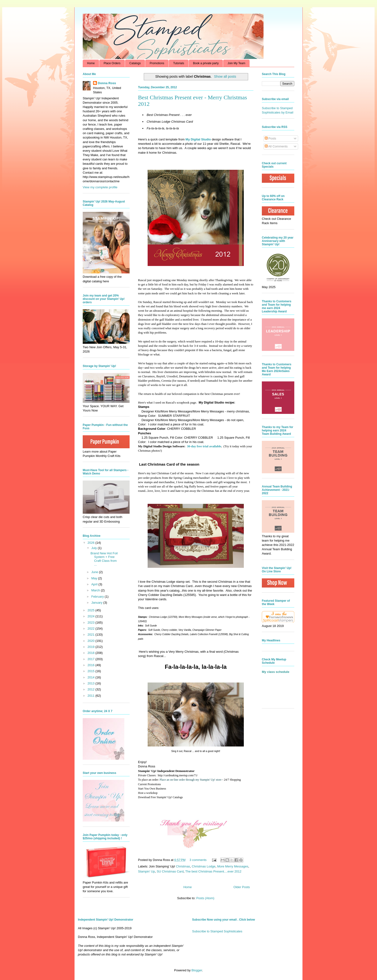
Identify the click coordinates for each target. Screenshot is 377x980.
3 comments (198, 860)
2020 (91, 641)
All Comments (276, 146)
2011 (91, 696)
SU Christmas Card (170, 871)
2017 (91, 659)
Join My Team (236, 63)
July (95, 548)
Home (91, 63)
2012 (91, 689)
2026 (91, 543)
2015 (91, 671)
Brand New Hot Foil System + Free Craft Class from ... (104, 559)
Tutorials (179, 63)
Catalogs (135, 63)
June (95, 572)
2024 (91, 616)
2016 (91, 665)
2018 (91, 653)
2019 (91, 647)
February (98, 597)
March (96, 590)
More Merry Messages (233, 866)
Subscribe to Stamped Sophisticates (217, 931)
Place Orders (112, 63)
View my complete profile (100, 187)
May (95, 578)
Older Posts (242, 887)
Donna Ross (107, 83)
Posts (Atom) (205, 898)
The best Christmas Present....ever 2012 (213, 871)
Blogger (197, 970)
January (97, 603)
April (95, 584)
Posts (270, 138)
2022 (91, 629)
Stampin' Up (146, 871)
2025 (91, 610)
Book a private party (206, 63)
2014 (91, 677)
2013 (91, 683)
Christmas (183, 866)
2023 (91, 623)
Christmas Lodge (204, 866)
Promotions (157, 63)
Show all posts (225, 76)
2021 (91, 635)
